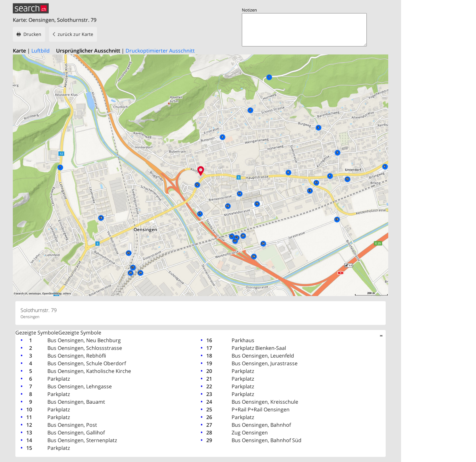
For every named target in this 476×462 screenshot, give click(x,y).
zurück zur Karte (75, 34)
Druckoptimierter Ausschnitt (160, 51)
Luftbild (41, 51)
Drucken (32, 34)
